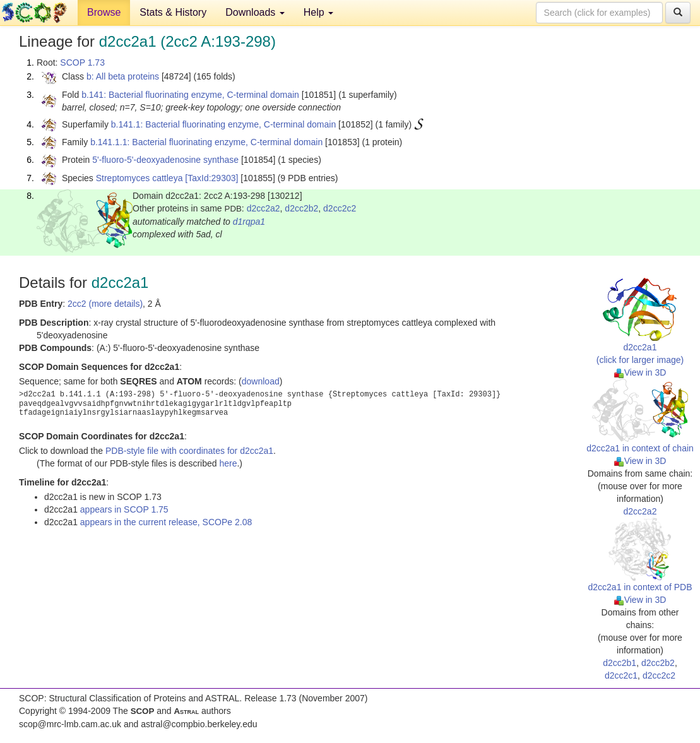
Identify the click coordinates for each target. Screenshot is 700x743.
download (261, 381)
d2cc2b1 (620, 663)
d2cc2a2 (264, 208)
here (228, 463)
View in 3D (640, 372)
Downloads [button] (255, 12)
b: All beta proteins (123, 76)
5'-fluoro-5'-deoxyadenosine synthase (165, 160)
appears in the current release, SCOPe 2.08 (166, 522)
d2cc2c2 (340, 208)
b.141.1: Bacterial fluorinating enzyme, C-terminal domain (223, 124)
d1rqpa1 (249, 222)
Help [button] (318, 12)
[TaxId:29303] (211, 178)
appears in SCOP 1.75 (124, 509)
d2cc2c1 (621, 675)
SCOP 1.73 (82, 62)
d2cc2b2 (301, 208)
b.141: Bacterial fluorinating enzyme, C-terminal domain (190, 95)
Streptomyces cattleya (139, 178)
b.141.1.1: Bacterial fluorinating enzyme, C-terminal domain (206, 142)
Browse (104, 12)
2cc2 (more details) (105, 304)
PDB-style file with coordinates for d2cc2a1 (189, 451)
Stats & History (173, 12)
